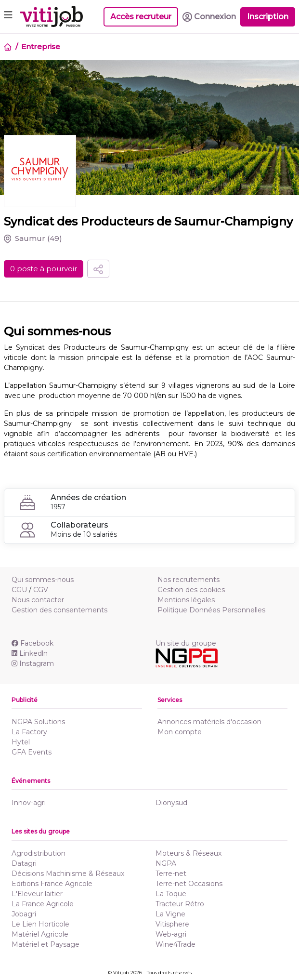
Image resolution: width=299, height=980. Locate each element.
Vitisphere (172, 924)
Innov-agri (29, 803)
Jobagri (24, 914)
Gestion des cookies (191, 590)
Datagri (24, 863)
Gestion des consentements (59, 610)
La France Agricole (43, 904)
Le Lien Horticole (40, 924)
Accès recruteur (141, 17)
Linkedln (30, 653)
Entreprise (41, 46)
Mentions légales (186, 600)
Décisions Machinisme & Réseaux (68, 874)
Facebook (32, 643)
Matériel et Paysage (45, 944)
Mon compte (180, 732)
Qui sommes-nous (43, 580)
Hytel (21, 742)
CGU (19, 590)
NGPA (166, 863)
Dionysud (171, 803)
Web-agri (171, 934)
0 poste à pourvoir (44, 269)
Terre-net (171, 874)
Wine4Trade (175, 944)
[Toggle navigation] (8, 17)
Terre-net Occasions (189, 884)
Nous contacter (38, 600)
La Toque (171, 894)
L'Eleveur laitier (37, 894)
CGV (41, 590)
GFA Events (32, 752)
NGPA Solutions (38, 722)
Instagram (33, 663)
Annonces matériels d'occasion (209, 722)
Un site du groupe (186, 643)
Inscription (268, 17)
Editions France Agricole (52, 884)
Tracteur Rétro (180, 904)
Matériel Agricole (40, 934)
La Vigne (170, 914)
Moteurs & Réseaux (188, 853)
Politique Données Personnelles (211, 610)
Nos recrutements (188, 580)
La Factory (29, 732)
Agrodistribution (39, 853)
